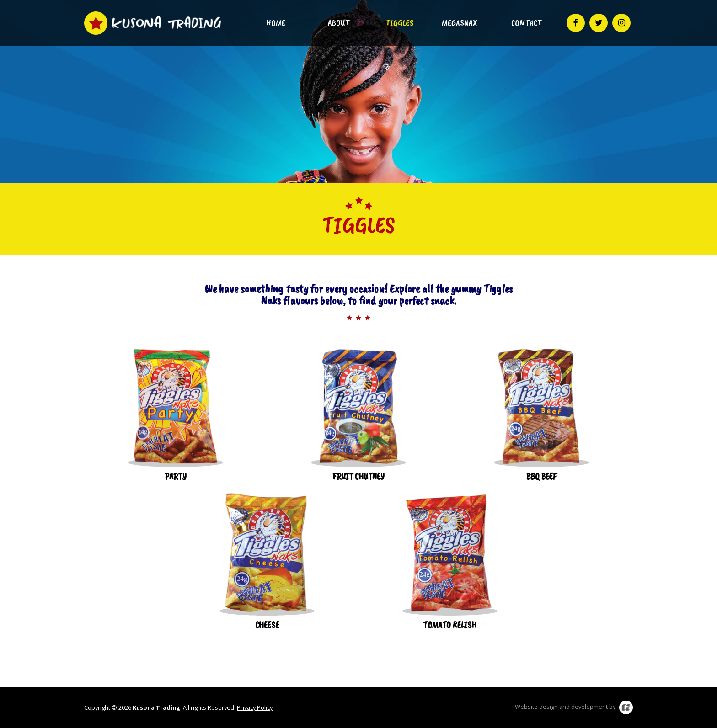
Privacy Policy (255, 707)
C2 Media (626, 707)
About (339, 23)
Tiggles (399, 23)
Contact (526, 23)
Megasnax (460, 23)
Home (276, 23)
